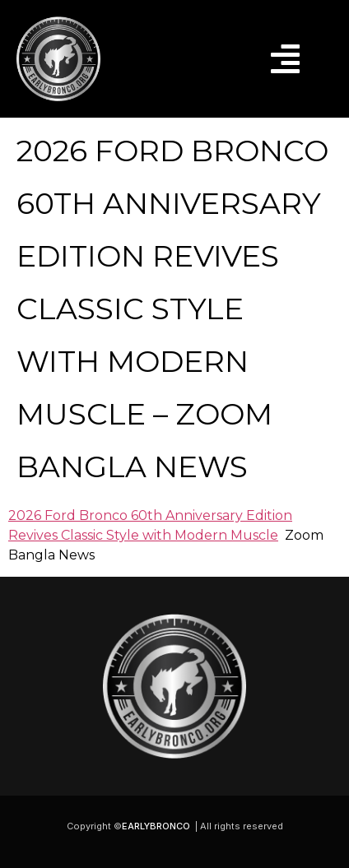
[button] (285, 59)
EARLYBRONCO (156, 826)
